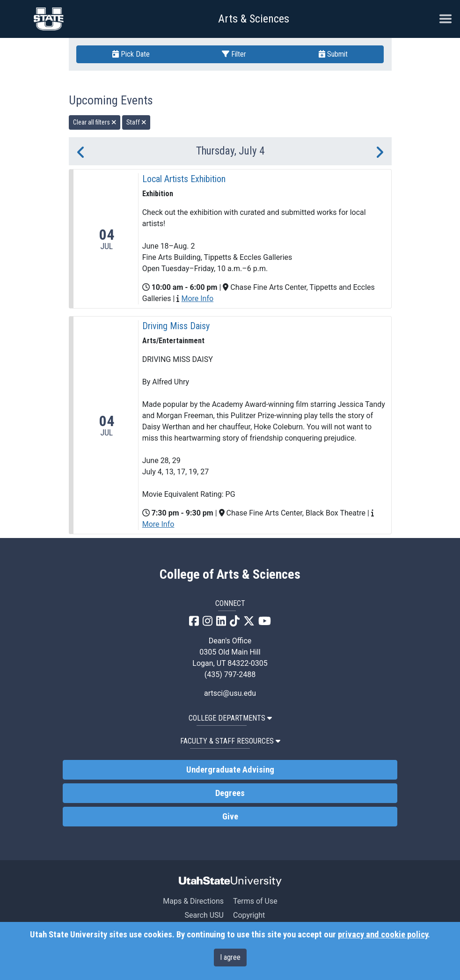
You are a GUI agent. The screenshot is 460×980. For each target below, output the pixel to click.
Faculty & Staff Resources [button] (230, 741)
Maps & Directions (193, 901)
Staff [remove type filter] (136, 122)
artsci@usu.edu (230, 693)
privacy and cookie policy (383, 935)
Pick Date (131, 54)
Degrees (230, 793)
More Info (197, 298)
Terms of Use (255, 901)
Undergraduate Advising (230, 770)
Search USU (204, 915)
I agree (230, 957)
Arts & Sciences (254, 19)
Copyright (249, 915)
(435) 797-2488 (230, 674)
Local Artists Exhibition (184, 179)
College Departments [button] (230, 718)
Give (230, 817)
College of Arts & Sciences (230, 575)
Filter (234, 54)
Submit (333, 54)
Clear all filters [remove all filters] (95, 122)
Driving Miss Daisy (176, 326)
